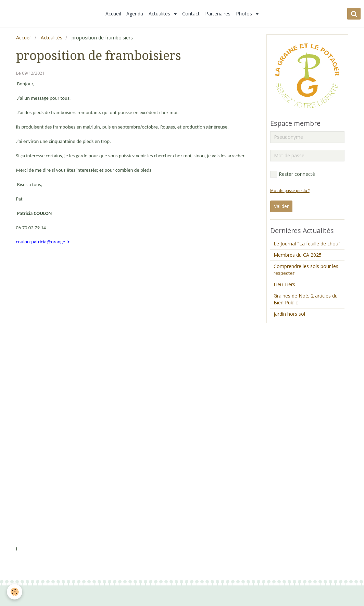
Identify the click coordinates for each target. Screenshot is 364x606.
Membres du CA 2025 (298, 255)
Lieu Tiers (284, 284)
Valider (281, 206)
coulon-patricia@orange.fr (43, 242)
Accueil (113, 14)
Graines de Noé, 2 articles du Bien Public (306, 299)
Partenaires (218, 14)
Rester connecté (293, 174)
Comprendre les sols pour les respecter (306, 270)
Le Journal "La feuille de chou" (307, 244)
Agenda (135, 14)
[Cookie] (15, 592)
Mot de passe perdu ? (290, 190)
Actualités (160, 14)
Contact (191, 14)
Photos (245, 14)
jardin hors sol (289, 314)
